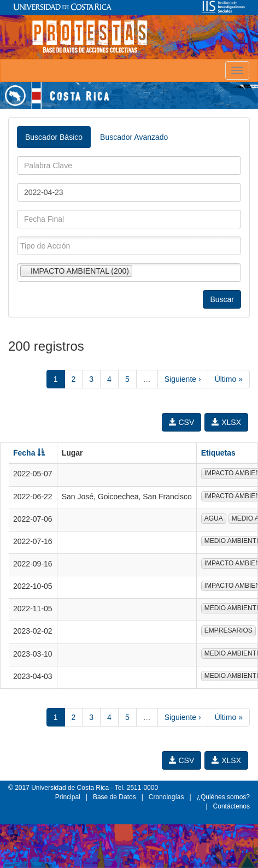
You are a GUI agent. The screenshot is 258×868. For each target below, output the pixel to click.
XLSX (226, 422)
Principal (68, 797)
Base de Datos (115, 797)
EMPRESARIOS (228, 630)
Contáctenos (231, 806)
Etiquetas (218, 453)
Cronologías (166, 797)
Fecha (29, 453)
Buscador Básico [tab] (54, 137)
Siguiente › (183, 379)
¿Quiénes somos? (223, 797)
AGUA (214, 518)
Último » (229, 379)
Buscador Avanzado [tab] (134, 137)
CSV (182, 422)
